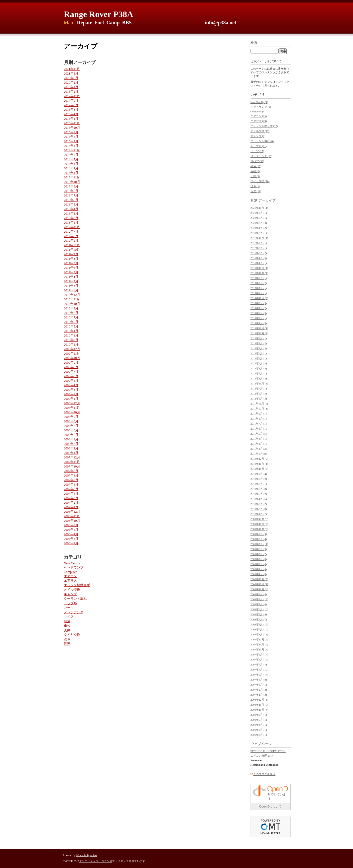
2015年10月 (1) (259, 273)
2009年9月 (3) (259, 534)
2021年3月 (71, 73)
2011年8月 (71, 259)
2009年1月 (71, 399)
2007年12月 (72, 457)
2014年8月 (71, 155)
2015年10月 (72, 128)
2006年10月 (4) (259, 710)
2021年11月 (72, 69)
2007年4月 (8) (259, 680)
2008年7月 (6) (259, 604)
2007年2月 (71, 503)
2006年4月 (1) (259, 725)
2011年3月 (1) (259, 444)
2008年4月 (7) (259, 619)
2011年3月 (71, 281)
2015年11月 (72, 123)
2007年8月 (71, 475)
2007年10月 (72, 466)
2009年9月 (71, 362)
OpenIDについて (270, 807)
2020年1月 (71, 87)
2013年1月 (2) (259, 378)
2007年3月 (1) (259, 685)
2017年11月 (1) (259, 238)
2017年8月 (71, 105)
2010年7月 (71, 317)
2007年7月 (71, 480)
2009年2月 (71, 394)
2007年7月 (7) (259, 664)
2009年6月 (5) (259, 549)
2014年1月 (71, 173)
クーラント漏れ (75, 599)
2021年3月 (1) (259, 213)
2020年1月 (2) (259, 228)
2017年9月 (71, 101)
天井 (67, 630)
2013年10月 (72, 182)
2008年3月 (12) (259, 624)
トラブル (70, 603)
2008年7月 (71, 426)
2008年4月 (71, 439)
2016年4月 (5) (259, 258)
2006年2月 (71, 543)
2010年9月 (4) (259, 474)
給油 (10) (256, 166)
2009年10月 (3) (259, 529)
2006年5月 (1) (259, 720)
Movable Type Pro (87, 855)
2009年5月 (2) (259, 554)
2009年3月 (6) (259, 564)
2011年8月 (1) (259, 419)
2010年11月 (72, 299)
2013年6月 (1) (259, 353)
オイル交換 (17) (260, 131)
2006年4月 (71, 534)
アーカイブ (267, 200)
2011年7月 (71, 263)
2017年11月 (72, 96)
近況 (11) (256, 191)
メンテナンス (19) (261, 156)
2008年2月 (71, 448)
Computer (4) (258, 111)
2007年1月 (71, 507)
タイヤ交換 (72, 635)
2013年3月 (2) (259, 368)
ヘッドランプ (74, 567)
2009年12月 (72, 349)
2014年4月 (71, 164)
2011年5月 (71, 272)
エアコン (70, 576)
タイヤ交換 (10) (260, 181)
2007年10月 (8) (259, 649)
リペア (69, 617)
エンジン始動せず (77, 585)
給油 (67, 621)
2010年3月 (71, 335)
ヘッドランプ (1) (261, 107)
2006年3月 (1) (259, 730)
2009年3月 (71, 390)
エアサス (70, 581)
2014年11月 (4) (259, 298)
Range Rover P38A (99, 14)
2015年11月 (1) (259, 268)
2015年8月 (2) (259, 283)
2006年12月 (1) (259, 700)
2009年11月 (72, 353)
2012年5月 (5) (259, 393)
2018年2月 (71, 91)
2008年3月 (71, 444)
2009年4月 (71, 385)
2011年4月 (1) (259, 439)
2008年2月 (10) (259, 629)
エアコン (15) (259, 116)
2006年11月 (72, 516)
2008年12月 (72, 403)
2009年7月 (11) (259, 544)
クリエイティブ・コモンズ (96, 861)
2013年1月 (71, 222)
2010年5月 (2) (259, 494)
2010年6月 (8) (259, 489)
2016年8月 (71, 110)
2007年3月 (71, 498)
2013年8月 (71, 191)
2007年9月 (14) (259, 654)
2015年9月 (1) (259, 278)
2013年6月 (71, 200)
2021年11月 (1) (259, 208)
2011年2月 (71, 286)
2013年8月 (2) (259, 343)
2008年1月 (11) (259, 634)
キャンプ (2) (258, 136)
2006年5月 (71, 530)
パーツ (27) (257, 151)
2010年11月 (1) (259, 464)
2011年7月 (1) (259, 424)
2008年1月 (71, 453)
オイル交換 (72, 590)
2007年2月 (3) (259, 690)
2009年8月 (71, 367)
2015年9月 (71, 132)
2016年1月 (71, 119)
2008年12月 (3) (259, 579)
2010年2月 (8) (259, 509)
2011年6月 (71, 268)
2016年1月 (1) (259, 263)
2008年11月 (72, 408)
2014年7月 (71, 159)
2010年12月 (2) (259, 459)
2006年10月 (72, 521)
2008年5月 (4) (259, 614)
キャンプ (70, 594)
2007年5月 (71, 489)
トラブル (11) (259, 146)
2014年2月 (71, 168)
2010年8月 (71, 313)
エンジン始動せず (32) (264, 126)
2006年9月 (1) (259, 715)
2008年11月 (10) (260, 584)
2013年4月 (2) (259, 363)
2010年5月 (71, 326)
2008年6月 (71, 430)
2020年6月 (71, 78)
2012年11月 (72, 227)
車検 (67, 626)
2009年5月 (71, 381)
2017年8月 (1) (259, 248)
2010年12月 (72, 295)
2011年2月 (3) (259, 449)
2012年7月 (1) (259, 388)
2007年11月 (72, 462)
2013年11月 (72, 177)
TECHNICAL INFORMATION (268, 751)
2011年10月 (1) (259, 409)
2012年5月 (71, 236)
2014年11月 (72, 150)
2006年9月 (71, 525)
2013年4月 (71, 209)
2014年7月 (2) (259, 308)
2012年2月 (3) (259, 398)
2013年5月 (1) (259, 358)
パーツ (69, 608)
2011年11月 (72, 245)
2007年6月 (71, 484)
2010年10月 (72, 304)
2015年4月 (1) (259, 293)
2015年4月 (71, 146)
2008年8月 (71, 421)
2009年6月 (71, 376)
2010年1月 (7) (259, 514)
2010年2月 (71, 340)
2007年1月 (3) (259, 695)
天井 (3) (255, 176)
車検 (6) (255, 171)
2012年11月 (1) (259, 383)
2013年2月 (71, 218)
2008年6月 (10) (259, 609)
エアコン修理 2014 (262, 756)
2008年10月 (72, 412)
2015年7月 (71, 141)
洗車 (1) (255, 186)
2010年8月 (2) (259, 479)
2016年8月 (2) (259, 253)
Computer (70, 572)
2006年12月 (72, 512)
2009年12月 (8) (259, 519)
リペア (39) (257, 161)
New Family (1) (259, 102)
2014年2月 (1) (259, 318)
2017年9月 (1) (259, 243)
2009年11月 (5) (259, 524)
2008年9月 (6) (259, 594)
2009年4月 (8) (259, 559)
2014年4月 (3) (259, 313)
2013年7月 (71, 195)
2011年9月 (71, 254)
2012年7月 (71, 231)
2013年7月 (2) (259, 348)
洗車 (67, 639)
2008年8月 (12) (259, 599)
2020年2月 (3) (259, 223)
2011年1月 (71, 290)
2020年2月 (71, 82)
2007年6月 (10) (259, 670)
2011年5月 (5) (259, 434)
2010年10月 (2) (259, 469)
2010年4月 (71, 331)
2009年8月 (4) (259, 539)
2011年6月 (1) (259, 429)
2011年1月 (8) (259, 454)
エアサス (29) (259, 121)
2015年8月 (71, 137)
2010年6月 (71, 322)
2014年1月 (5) (259, 323)
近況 (67, 644)
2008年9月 (71, 417)
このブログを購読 (264, 774)
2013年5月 (71, 204)
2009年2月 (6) (259, 569)
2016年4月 (71, 114)
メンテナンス (74, 612)
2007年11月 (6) (259, 644)
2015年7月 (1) (259, 288)
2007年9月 (71, 471)
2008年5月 (71, 435)
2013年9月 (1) (259, 338)
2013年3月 (71, 213)
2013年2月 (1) (259, 373)
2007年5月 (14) (259, 675)
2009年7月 (71, 372)
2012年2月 (71, 241)
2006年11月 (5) (259, 705)
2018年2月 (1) (259, 233)
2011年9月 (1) (259, 414)
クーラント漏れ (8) (262, 141)
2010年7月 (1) (259, 484)
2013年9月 (71, 186)
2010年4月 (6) (259, 499)
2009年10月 (72, 358)
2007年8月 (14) (259, 659)
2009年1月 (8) (259, 574)
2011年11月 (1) (259, 404)
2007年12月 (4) (259, 639)
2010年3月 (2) (259, 504)
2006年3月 (71, 539)
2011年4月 (71, 277)
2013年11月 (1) (259, 328)
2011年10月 (72, 250)
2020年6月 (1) (259, 218)
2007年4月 (71, 493)
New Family (72, 563)
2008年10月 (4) (259, 589)
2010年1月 (71, 344)
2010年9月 (71, 308)
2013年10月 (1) (259, 333)
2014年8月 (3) (259, 303)
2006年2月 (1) (259, 735)
